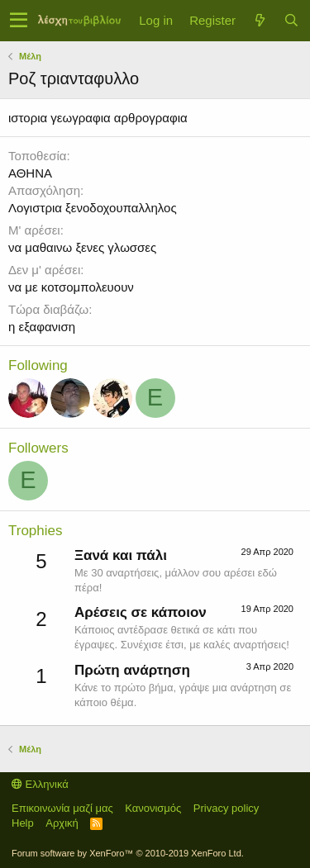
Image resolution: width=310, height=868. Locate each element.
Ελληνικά (40, 784)
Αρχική (62, 823)
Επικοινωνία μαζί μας (62, 808)
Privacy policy (226, 808)
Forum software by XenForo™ (128, 853)
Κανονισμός (153, 808)
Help (23, 823)
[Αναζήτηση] (291, 20)
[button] (19, 21)
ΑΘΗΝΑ (30, 173)
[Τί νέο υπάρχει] (260, 20)
